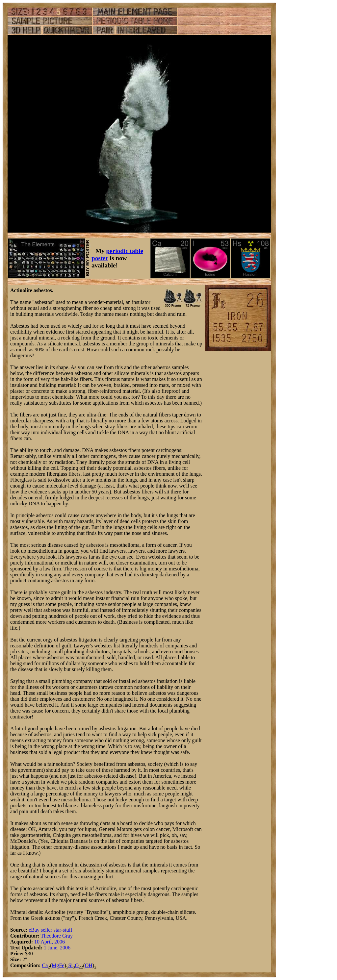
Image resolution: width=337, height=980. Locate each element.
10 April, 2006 (50, 942)
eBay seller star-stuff (51, 930)
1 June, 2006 (57, 948)
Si (70, 965)
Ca (45, 965)
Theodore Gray (57, 936)
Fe (62, 965)
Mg (55, 965)
